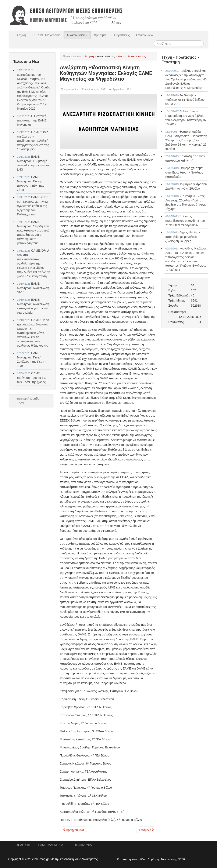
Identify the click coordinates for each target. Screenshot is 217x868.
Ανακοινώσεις (77, 35)
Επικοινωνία (145, 35)
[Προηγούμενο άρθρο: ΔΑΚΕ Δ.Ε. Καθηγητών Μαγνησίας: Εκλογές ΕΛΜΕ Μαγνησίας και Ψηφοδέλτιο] (73, 830)
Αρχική (21, 35)
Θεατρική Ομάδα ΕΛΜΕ (28, 401)
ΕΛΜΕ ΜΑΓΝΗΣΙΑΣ (52, 845)
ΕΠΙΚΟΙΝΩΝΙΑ (82, 845)
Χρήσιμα (101, 35)
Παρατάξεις (122, 35)
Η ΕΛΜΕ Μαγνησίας (46, 35)
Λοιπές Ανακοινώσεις (132, 56)
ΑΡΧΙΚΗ (24, 845)
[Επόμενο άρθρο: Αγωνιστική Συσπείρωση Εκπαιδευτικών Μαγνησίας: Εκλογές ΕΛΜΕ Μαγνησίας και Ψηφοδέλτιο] (147, 830)
